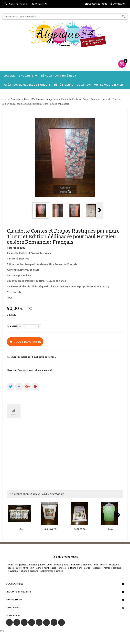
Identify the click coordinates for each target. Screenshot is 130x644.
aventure (14, 571)
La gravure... (51, 529)
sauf (18, 568)
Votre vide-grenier (109, 85)
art (80, 568)
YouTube (32, 622)
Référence (13, 248)
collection (114, 565)
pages (11, 568)
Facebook (9, 622)
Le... (21, 529)
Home (4, 99)
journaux (33, 565)
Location (84, 85)
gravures (87, 565)
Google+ (39, 622)
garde (87, 568)
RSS (24, 622)
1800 (25, 568)
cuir (32, 568)
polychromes (47, 571)
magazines (21, 565)
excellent (97, 568)
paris (39, 568)
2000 (49, 565)
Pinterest (47, 622)
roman (107, 568)
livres (10, 565)
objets (24, 571)
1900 (42, 565)
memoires (75, 565)
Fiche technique (14, 416)
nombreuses (50, 568)
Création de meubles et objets (28, 85)
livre (66, 565)
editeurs (34, 571)
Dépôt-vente (64, 85)
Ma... (111, 529)
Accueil (10, 76)
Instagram (61, 622)
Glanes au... (81, 529)
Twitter (17, 622)
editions (72, 568)
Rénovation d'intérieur (59, 76)
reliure (104, 565)
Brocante (26, 76)
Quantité (12, 326)
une (96, 565)
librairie (59, 571)
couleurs (117, 568)
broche (58, 565)
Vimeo (54, 622)
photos (62, 568)
